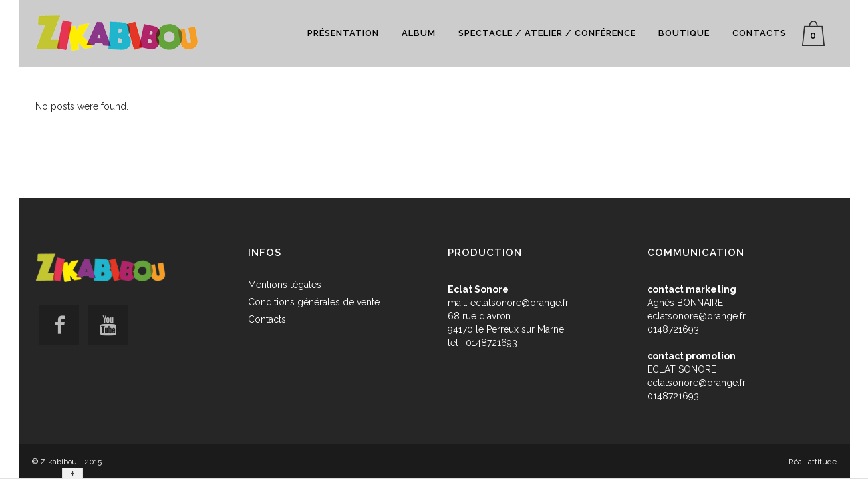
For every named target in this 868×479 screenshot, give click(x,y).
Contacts (267, 319)
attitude (822, 462)
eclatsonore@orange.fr (519, 303)
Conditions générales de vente (314, 302)
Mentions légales (285, 285)
